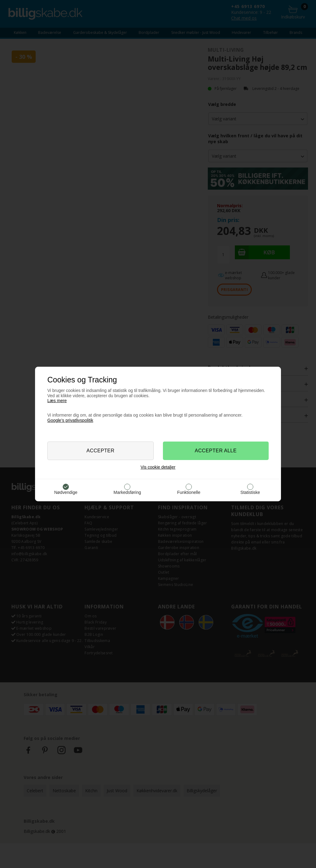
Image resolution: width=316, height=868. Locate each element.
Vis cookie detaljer (158, 467)
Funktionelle (189, 492)
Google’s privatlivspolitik (70, 420)
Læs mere (57, 401)
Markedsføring (127, 492)
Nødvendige (66, 492)
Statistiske (250, 492)
